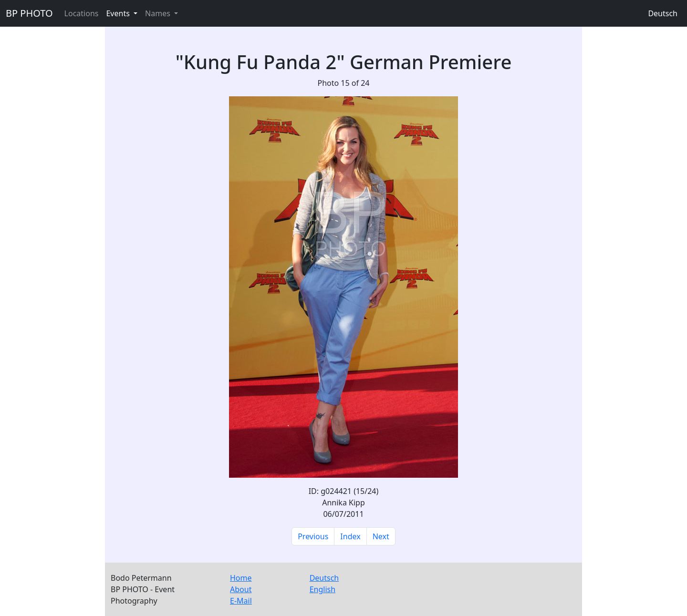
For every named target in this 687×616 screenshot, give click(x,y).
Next (381, 536)
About (241, 589)
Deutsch (663, 13)
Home (241, 578)
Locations (82, 13)
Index (350, 536)
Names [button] (159, 13)
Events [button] (119, 13)
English (323, 589)
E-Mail (241, 601)
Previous (313, 536)
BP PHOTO (29, 13)
